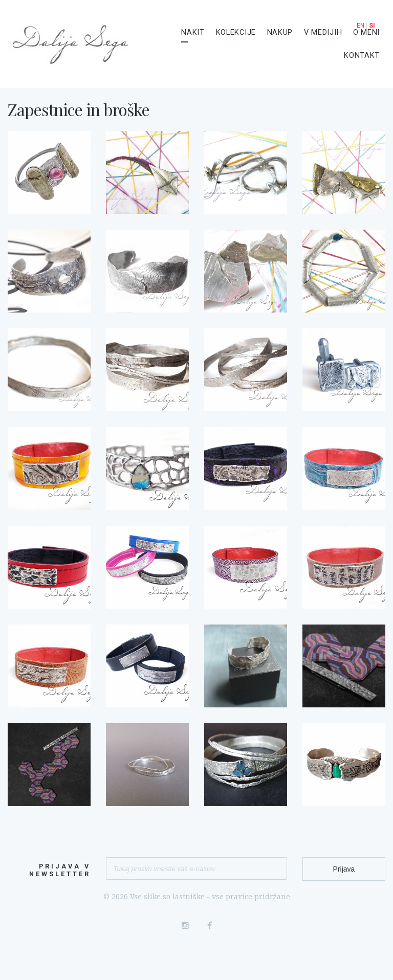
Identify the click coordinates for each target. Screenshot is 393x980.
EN (361, 26)
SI (372, 26)
